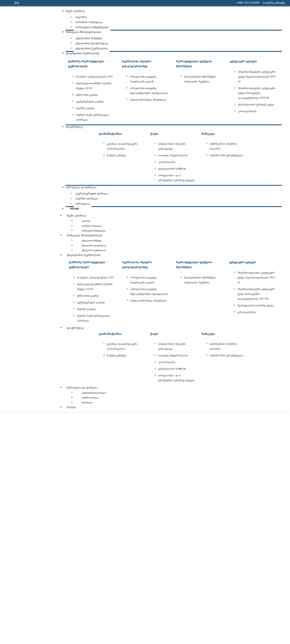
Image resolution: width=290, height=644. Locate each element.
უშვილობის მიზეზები (92, 241)
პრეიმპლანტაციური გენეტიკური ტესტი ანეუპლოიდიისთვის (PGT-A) (257, 77)
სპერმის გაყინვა (85, 108)
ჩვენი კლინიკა (76, 216)
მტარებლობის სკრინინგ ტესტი (256, 105)
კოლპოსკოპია (167, 162)
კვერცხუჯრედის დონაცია (94, 393)
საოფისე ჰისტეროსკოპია (173, 156)
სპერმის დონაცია (90, 398)
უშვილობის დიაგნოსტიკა (94, 246)
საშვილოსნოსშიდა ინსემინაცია (148, 100)
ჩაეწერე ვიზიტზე (116, 156)
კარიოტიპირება (247, 111)
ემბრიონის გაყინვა (87, 95)
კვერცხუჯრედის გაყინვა (90, 102)
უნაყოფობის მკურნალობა (84, 255)
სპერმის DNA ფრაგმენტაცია (226, 156)
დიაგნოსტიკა (75, 328)
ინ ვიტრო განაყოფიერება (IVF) (95, 77)
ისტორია (86, 221)
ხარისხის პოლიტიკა (92, 226)
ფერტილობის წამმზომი (172, 169)
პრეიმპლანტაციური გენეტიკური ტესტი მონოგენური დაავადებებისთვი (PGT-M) (257, 93)
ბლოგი (71, 407)
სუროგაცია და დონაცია (82, 388)
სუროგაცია (87, 403)
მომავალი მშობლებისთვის (84, 236)
